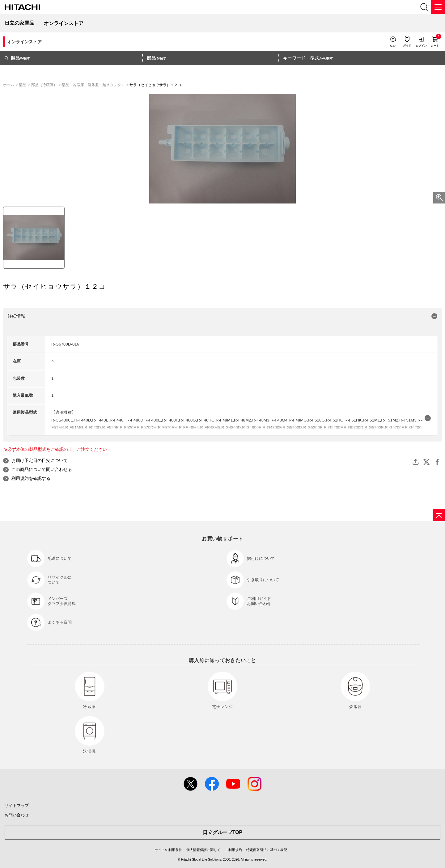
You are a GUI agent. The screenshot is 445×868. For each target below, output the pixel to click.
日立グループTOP (223, 832)
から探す (308, 58)
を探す (17, 58)
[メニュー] (438, 7)
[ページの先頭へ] (439, 515)
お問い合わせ (17, 815)
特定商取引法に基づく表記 (267, 850)
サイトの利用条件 (168, 850)
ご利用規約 (233, 850)
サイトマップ (17, 805)
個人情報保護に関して (203, 850)
